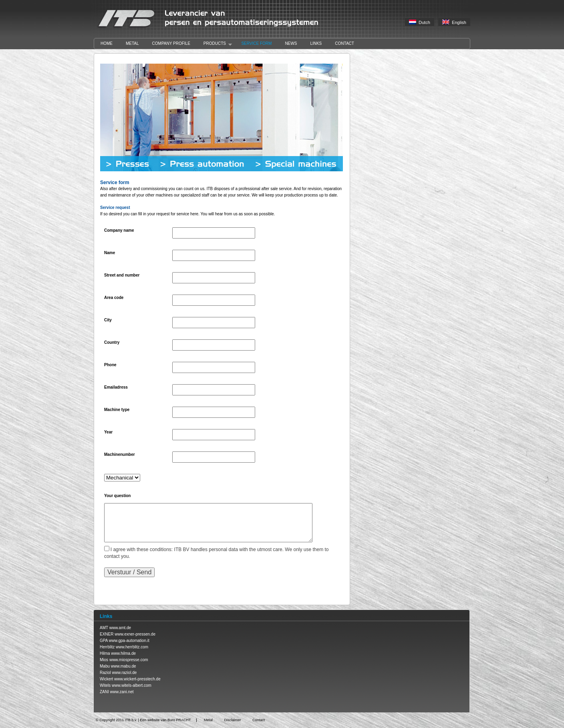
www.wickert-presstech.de (137, 679)
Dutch (420, 22)
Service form (256, 43)
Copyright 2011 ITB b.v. (118, 720)
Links (316, 43)
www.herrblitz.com (132, 647)
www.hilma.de (123, 653)
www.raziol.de (125, 673)
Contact (344, 43)
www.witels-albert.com (132, 685)
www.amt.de (120, 628)
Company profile (171, 43)
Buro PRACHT (179, 720)
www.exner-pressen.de (135, 634)
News (291, 43)
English (454, 22)
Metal (132, 43)
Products (215, 44)
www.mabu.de (124, 666)
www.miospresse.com (129, 660)
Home (107, 43)
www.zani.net (122, 692)
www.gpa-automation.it (129, 641)
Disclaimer (232, 720)
